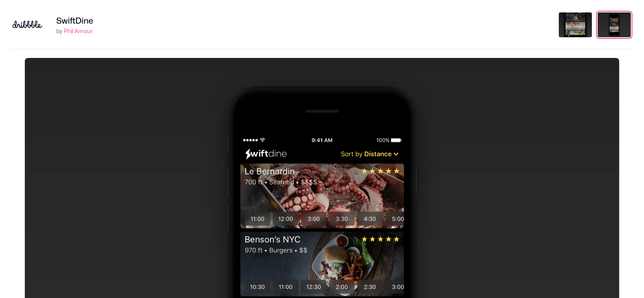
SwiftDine (75, 21)
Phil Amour (78, 31)
